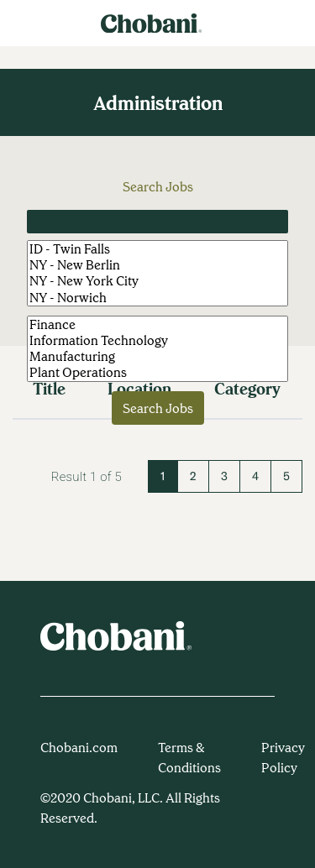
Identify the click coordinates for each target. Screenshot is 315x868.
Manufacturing (157, 356)
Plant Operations (157, 372)
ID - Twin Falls (157, 249)
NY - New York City (157, 281)
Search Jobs (158, 408)
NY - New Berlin (157, 265)
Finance (157, 324)
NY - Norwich (157, 298)
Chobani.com (79, 747)
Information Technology (157, 340)
